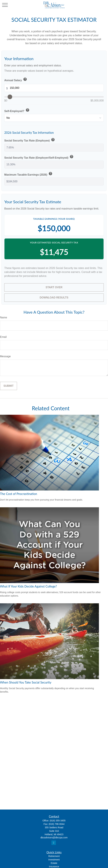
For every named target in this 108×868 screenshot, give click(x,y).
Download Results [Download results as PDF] (54, 298)
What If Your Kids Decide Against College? (28, 586)
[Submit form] (8, 386)
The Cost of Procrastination (19, 494)
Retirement (54, 856)
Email (3, 337)
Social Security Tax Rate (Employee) (30, 140)
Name (4, 317)
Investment (54, 860)
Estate (54, 863)
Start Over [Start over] (54, 287)
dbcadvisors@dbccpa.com (54, 838)
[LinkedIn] (54, 843)
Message (5, 356)
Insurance (54, 867)
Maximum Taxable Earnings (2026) (29, 174)
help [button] (25, 79)
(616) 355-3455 (58, 821)
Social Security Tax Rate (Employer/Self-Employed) (39, 157)
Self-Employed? (17, 110)
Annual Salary (16, 80)
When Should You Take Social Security (26, 682)
